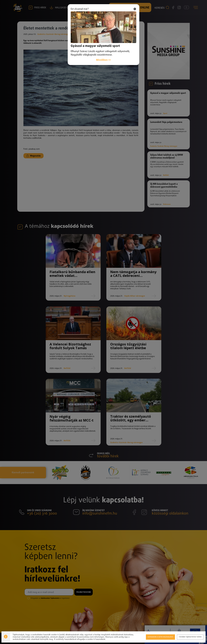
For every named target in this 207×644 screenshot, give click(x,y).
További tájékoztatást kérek (190, 637)
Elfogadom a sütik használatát (160, 637)
